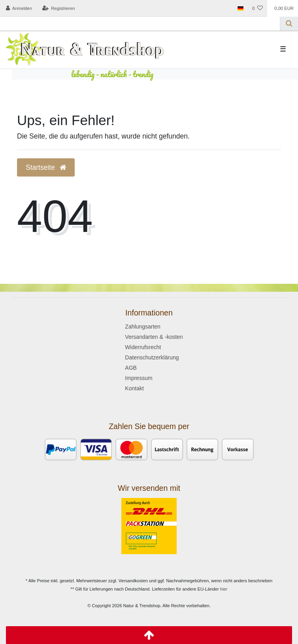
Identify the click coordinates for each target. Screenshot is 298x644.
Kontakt (134, 388)
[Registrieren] (58, 8)
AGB (131, 368)
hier (224, 589)
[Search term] (140, 24)
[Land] (240, 8)
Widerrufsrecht (143, 347)
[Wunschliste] (257, 8)
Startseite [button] (46, 167)
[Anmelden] (19, 8)
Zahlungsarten (143, 327)
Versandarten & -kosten (154, 337)
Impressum (139, 378)
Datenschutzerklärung (152, 357)
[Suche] (289, 24)
